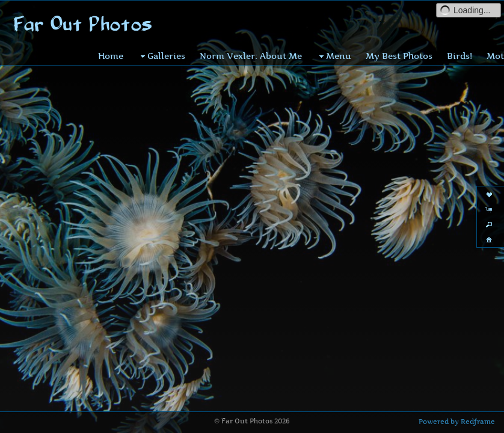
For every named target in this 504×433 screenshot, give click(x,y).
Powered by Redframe (457, 422)
